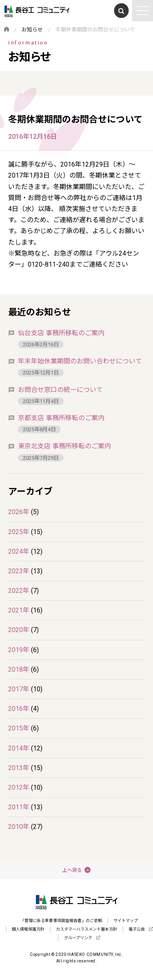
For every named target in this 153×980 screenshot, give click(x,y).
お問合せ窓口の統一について (60, 390)
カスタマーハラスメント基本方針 (86, 929)
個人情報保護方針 (28, 929)
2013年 (19, 768)
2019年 (19, 650)
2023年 (19, 571)
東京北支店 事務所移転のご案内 (64, 446)
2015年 (19, 728)
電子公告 (137, 929)
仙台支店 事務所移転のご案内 (61, 333)
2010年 (19, 827)
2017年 (19, 689)
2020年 (19, 630)
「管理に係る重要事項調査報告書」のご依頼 (61, 921)
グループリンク (78, 938)
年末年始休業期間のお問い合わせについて (80, 361)
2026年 (19, 512)
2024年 (19, 551)
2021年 (19, 610)
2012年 (19, 787)
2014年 (19, 748)
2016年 (19, 709)
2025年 (19, 532)
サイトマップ (126, 921)
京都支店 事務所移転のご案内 (61, 418)
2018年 (19, 669)
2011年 (19, 807)
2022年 (19, 591)
